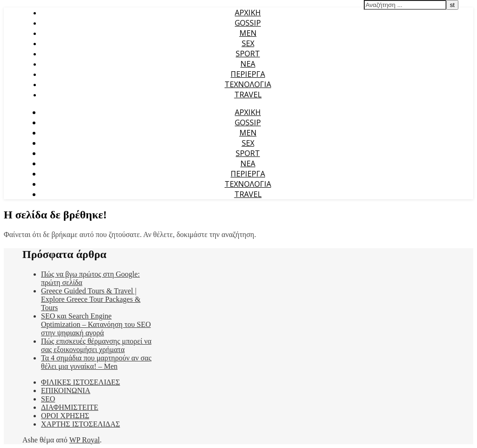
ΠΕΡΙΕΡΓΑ (248, 74)
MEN (248, 33)
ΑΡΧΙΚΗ (248, 13)
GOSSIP (248, 23)
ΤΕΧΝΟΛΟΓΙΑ (248, 84)
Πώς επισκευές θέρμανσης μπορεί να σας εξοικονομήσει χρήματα (96, 345)
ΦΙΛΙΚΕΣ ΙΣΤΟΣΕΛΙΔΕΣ (81, 382)
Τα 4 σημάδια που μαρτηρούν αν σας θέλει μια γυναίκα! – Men (96, 362)
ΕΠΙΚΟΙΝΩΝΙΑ (66, 390)
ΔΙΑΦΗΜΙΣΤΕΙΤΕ (70, 407)
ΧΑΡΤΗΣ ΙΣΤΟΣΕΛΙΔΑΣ (81, 424)
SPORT (248, 54)
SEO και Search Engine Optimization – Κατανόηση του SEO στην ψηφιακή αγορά (96, 324)
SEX (248, 43)
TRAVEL (248, 95)
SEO (48, 399)
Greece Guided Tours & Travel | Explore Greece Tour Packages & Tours (91, 299)
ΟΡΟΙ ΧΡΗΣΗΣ (65, 416)
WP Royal (85, 440)
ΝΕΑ (248, 64)
